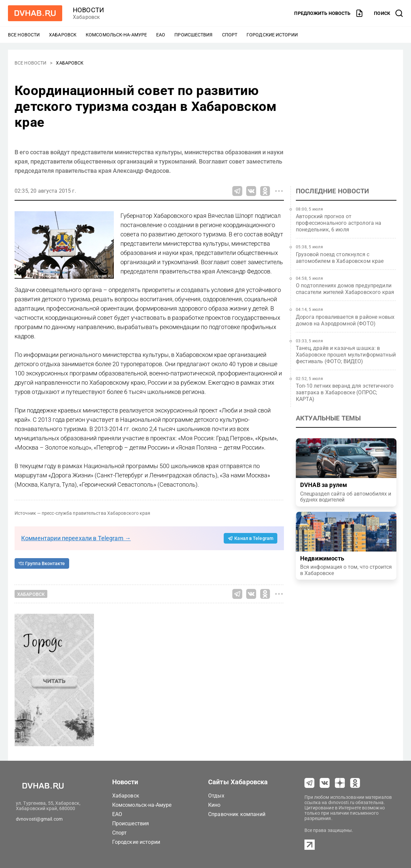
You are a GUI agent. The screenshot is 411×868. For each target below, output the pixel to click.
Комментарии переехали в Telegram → (76, 538)
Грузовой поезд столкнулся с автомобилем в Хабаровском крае (340, 258)
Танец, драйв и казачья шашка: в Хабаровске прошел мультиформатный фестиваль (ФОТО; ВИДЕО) (346, 355)
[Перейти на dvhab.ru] (35, 13)
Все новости (24, 35)
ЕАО (161, 35)
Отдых (216, 796)
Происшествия (193, 35)
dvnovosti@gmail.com (39, 819)
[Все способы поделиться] (279, 191)
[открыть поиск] (388, 13)
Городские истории (272, 35)
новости (88, 10)
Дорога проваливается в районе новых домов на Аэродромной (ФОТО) (345, 320)
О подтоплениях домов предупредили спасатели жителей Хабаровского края (345, 289)
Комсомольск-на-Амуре (116, 35)
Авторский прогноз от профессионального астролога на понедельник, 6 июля (339, 223)
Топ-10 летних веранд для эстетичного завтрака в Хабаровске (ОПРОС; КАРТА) (345, 392)
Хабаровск (63, 35)
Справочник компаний (237, 814)
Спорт (230, 35)
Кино (214, 805)
